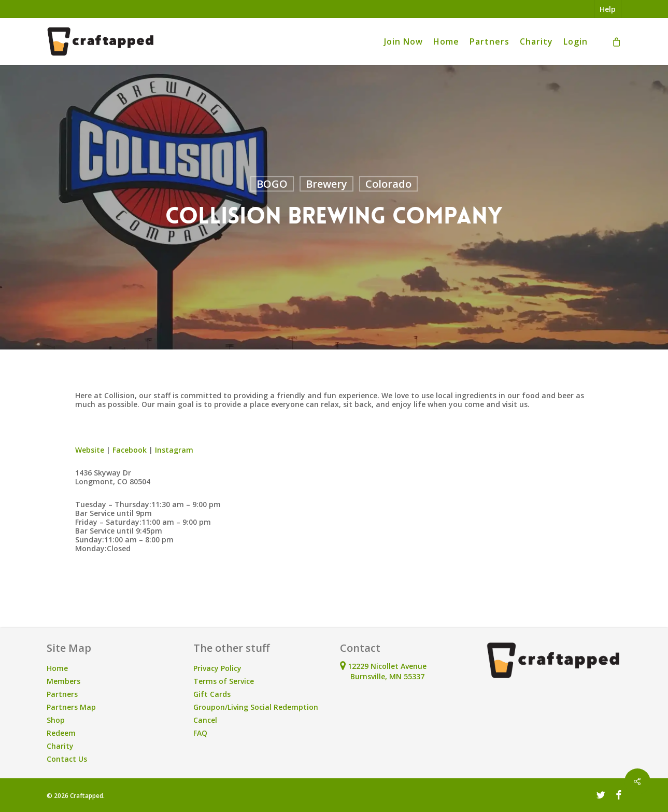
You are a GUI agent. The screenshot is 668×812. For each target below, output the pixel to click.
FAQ (200, 733)
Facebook (130, 450)
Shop (56, 720)
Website (90, 450)
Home (57, 668)
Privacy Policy (217, 668)
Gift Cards (212, 694)
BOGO (272, 184)
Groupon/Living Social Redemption (256, 707)
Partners (62, 694)
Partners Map (71, 707)
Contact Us (67, 759)
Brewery (326, 184)
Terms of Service (224, 681)
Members (63, 681)
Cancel (205, 720)
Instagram (174, 450)
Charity (60, 746)
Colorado (388, 184)
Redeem (61, 733)
